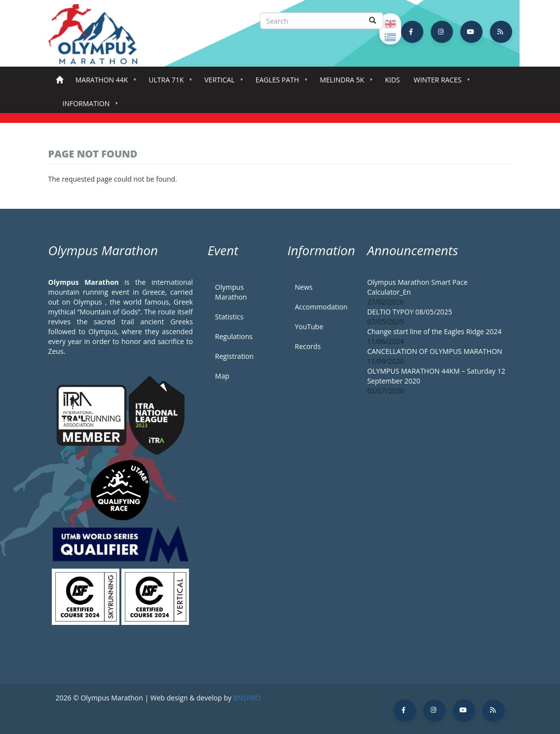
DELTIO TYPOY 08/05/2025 (410, 312)
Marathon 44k (104, 83)
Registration (234, 356)
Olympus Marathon (231, 292)
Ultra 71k (168, 83)
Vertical (221, 83)
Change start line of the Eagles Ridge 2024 (434, 331)
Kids (392, 80)
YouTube (309, 327)
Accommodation (321, 307)
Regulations (234, 336)
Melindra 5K (344, 83)
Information (88, 106)
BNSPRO (247, 698)
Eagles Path (280, 83)
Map (222, 376)
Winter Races (439, 83)
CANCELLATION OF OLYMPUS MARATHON (435, 351)
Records (308, 346)
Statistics (229, 317)
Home (59, 80)
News (303, 287)
